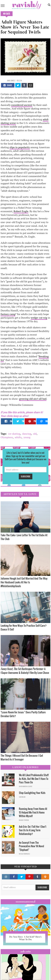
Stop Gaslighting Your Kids (32, 793)
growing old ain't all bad (33, 399)
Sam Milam (22, 797)
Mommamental (25, 902)
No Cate (7, 14)
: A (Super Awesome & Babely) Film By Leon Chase (25, 671)
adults (18, 437)
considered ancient (22, 105)
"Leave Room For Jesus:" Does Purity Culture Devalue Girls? (23, 714)
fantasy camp (8, 314)
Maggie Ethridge (24, 820)
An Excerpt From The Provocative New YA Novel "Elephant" (31, 846)
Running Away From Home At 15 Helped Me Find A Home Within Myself (33, 812)
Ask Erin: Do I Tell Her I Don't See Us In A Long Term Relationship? (33, 830)
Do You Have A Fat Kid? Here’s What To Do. (25, 938)
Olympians (7, 437)
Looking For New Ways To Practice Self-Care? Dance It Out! (24, 627)
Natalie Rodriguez (24, 854)
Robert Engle (21, 211)
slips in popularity (20, 147)
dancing (27, 434)
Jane (9, 81)
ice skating (14, 434)
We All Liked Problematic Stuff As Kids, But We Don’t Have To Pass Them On (34, 779)
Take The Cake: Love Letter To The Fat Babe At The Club (24, 537)
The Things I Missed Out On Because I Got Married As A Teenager (22, 757)
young (27, 437)
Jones (13, 81)
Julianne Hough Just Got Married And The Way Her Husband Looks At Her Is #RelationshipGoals (24, 582)
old (35, 434)
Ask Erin (26, 951)
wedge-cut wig (39, 318)
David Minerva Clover (25, 786)
